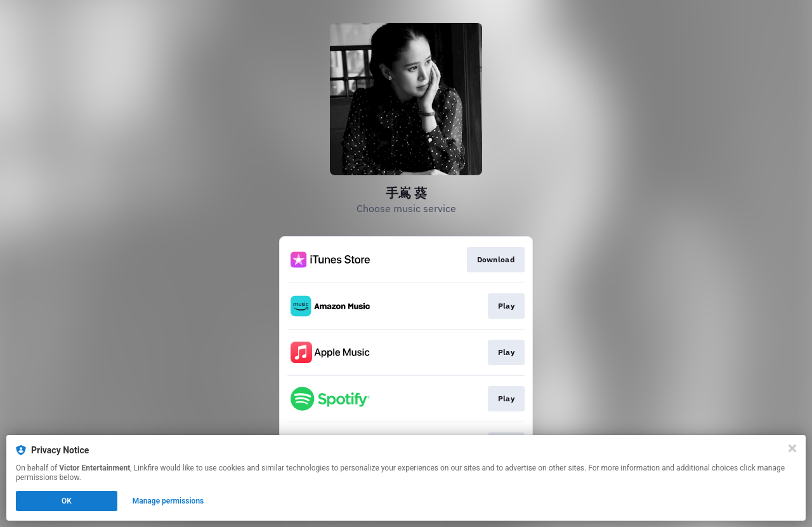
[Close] (792, 448)
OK (67, 501)
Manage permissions (168, 501)
